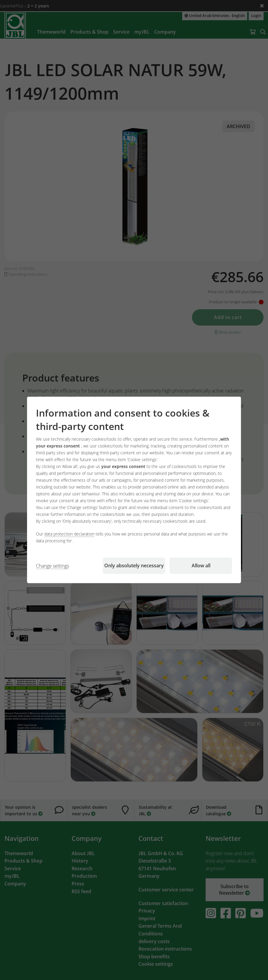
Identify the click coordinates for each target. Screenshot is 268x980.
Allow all (201, 566)
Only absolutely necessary (134, 566)
